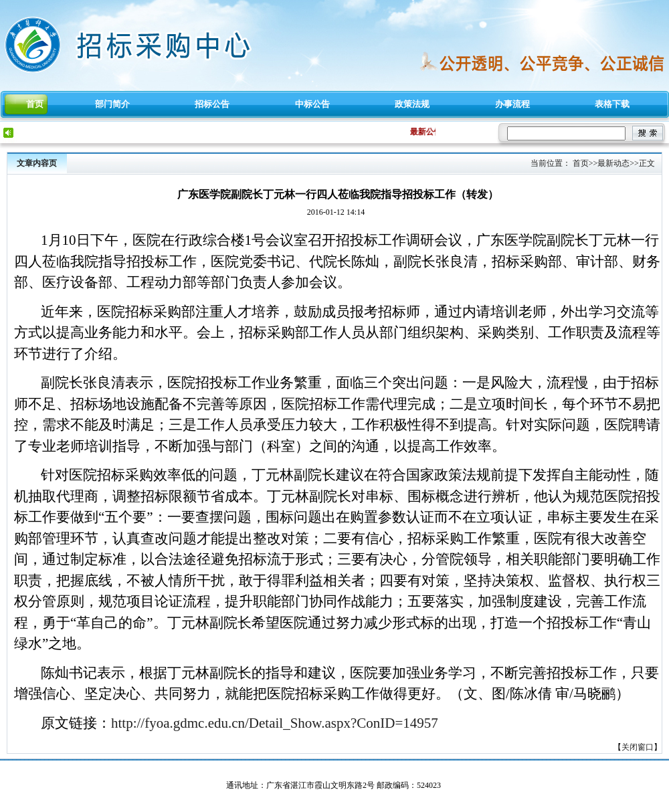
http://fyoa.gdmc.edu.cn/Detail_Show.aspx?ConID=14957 (275, 723)
